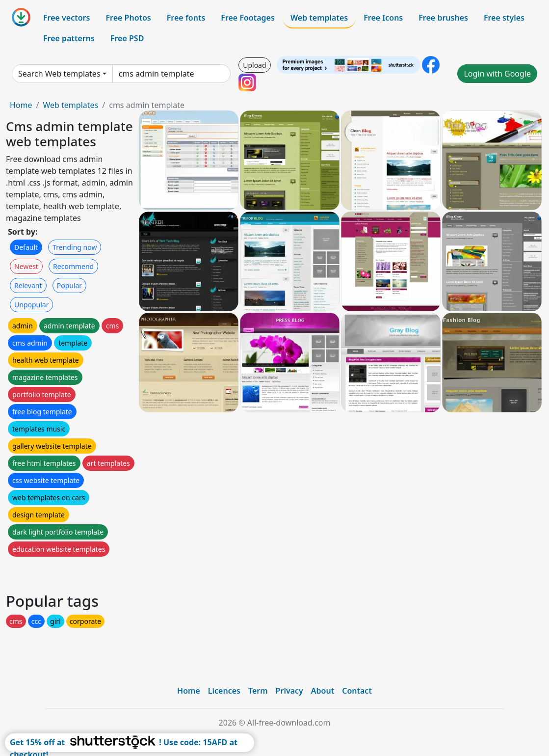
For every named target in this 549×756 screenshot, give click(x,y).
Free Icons (383, 18)
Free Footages (248, 18)
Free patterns (69, 38)
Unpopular (31, 305)
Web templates (319, 18)
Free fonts (186, 18)
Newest (26, 266)
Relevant (28, 285)
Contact (357, 691)
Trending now (75, 247)
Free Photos (128, 18)
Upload (254, 65)
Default (26, 247)
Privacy (289, 691)
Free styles (504, 18)
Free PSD (127, 38)
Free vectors (66, 18)
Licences (224, 691)
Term (258, 691)
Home (21, 105)
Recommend (73, 266)
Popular (69, 285)
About (323, 691)
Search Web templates (59, 74)
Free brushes (443, 18)
